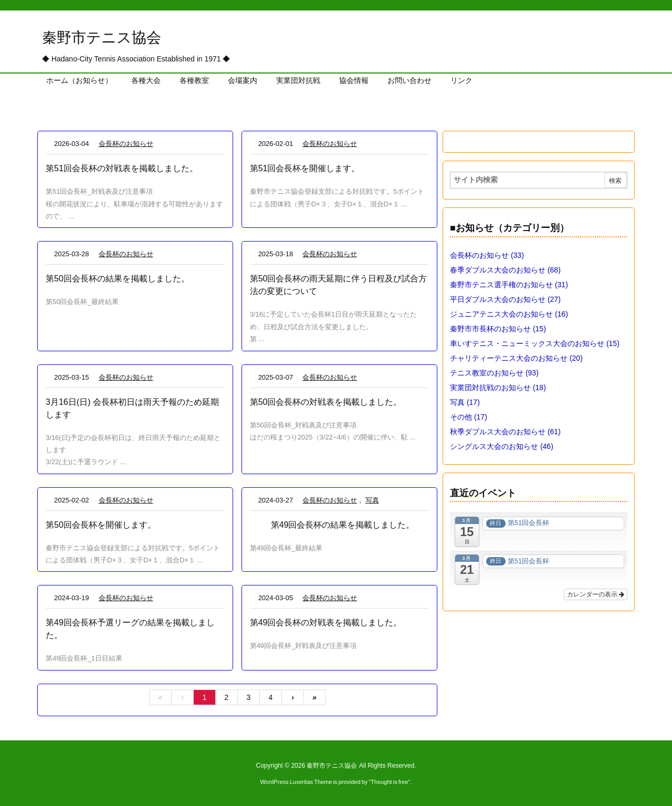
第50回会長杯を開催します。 (101, 525)
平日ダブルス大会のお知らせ (505, 299)
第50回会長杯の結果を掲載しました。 (118, 279)
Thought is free (389, 782)
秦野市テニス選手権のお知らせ (509, 285)
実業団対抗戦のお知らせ (498, 388)
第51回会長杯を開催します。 (305, 168)
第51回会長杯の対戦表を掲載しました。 (122, 168)
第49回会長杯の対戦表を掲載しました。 (326, 622)
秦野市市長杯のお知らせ (498, 329)
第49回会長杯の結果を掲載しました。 (343, 525)
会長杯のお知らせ (126, 144)
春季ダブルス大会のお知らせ (505, 270)
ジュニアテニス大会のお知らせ (509, 314)
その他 (469, 417)
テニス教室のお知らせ (494, 373)
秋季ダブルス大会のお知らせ (505, 432)
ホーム (54, 108)
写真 (372, 500)
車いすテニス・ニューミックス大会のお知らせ (535, 343)
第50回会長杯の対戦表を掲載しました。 (326, 402)
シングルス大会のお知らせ (502, 446)
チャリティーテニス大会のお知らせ (516, 358)
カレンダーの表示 (596, 594)
